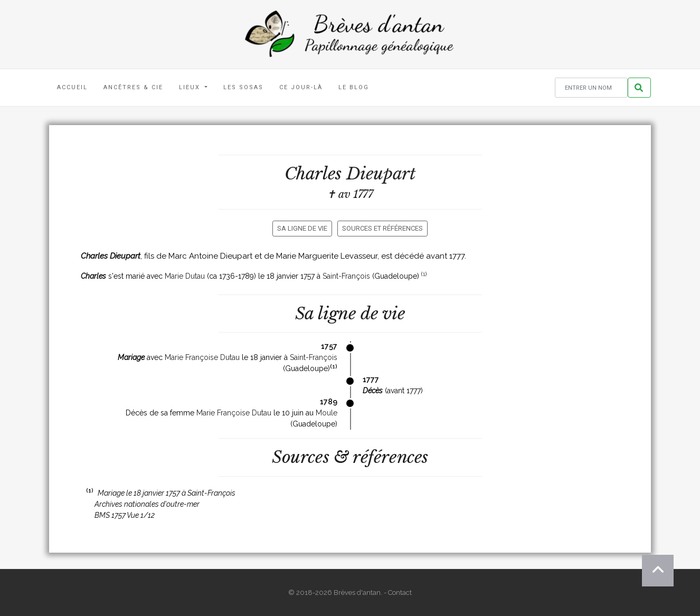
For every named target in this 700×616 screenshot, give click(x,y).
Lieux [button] (191, 87)
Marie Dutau (185, 276)
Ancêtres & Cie (133, 87)
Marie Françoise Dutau (202, 357)
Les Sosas (243, 87)
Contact (400, 593)
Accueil (72, 87)
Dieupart (381, 174)
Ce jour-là (301, 87)
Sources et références (382, 228)
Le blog (354, 87)
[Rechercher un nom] (591, 88)
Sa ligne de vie (302, 228)
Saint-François (346, 276)
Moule (327, 413)
